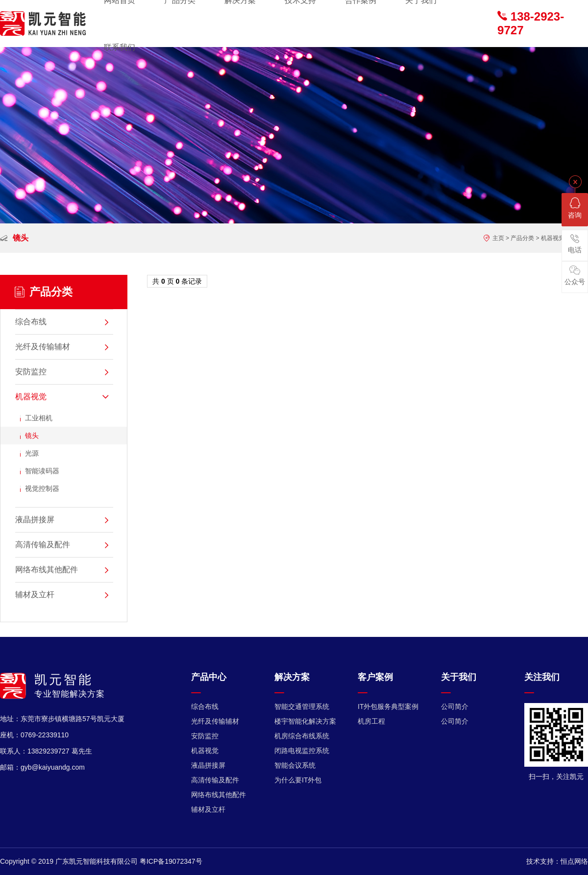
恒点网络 (574, 861)
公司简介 (455, 706)
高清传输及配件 (215, 780)
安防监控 (205, 736)
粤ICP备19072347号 (171, 861)
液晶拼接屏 (208, 765)
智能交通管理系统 (302, 706)
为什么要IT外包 (298, 780)
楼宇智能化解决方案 (305, 721)
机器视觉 (553, 238)
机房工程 (371, 721)
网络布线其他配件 (219, 795)
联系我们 (120, 47)
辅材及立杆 (208, 809)
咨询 (575, 208)
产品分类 (522, 238)
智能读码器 (42, 471)
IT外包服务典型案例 (388, 706)
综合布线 (205, 706)
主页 (498, 238)
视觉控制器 (42, 488)
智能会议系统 (295, 765)
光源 (32, 453)
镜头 (32, 436)
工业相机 (39, 418)
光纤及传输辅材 (215, 721)
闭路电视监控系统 (302, 751)
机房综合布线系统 (302, 736)
